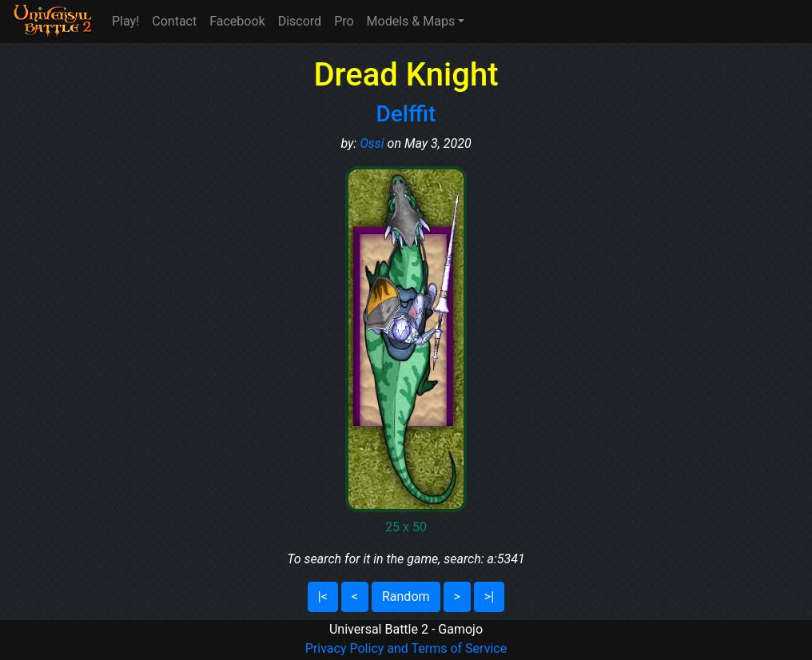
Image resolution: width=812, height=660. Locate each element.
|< (323, 596)
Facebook (237, 21)
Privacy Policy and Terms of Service (406, 648)
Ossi (372, 143)
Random (406, 596)
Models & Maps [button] (411, 21)
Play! (125, 21)
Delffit (406, 114)
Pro (344, 21)
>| (489, 596)
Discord (300, 21)
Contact (174, 21)
